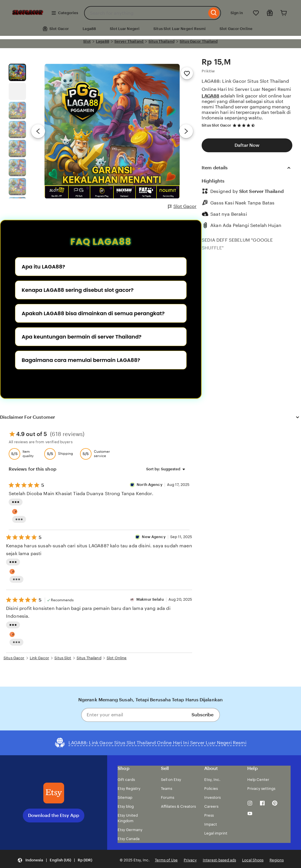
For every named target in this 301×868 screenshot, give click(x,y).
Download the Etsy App (54, 815)
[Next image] (186, 131)
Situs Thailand (161, 41)
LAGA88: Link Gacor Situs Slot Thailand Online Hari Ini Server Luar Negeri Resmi (246, 85)
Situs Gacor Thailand (199, 41)
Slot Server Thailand (261, 191)
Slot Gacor (182, 206)
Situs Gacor (14, 658)
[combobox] (145, 13)
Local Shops (253, 860)
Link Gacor (39, 658)
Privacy (190, 860)
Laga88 (89, 29)
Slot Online (117, 658)
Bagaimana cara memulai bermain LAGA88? (81, 360)
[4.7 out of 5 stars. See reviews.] (245, 125)
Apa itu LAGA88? (43, 267)
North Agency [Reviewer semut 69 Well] (150, 485)
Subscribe (202, 715)
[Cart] (284, 13)
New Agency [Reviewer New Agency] (154, 537)
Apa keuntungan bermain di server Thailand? (82, 337)
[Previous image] (38, 131)
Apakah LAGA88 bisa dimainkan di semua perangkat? (93, 313)
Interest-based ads (219, 860)
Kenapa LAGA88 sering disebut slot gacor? (78, 290)
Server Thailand (129, 41)
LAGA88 (210, 96)
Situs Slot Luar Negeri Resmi (180, 29)
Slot (87, 41)
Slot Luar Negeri (125, 29)
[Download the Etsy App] (54, 793)
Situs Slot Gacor (216, 125)
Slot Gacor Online (236, 29)
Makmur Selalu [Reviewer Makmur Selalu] (150, 599)
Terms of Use (166, 860)
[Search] (214, 13)
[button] (55, 860)
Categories (65, 13)
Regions (277, 860)
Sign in (237, 13)
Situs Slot (63, 658)
